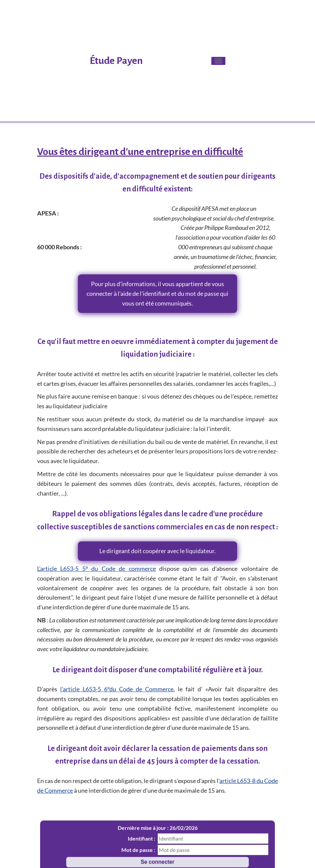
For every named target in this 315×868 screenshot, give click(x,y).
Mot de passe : (138, 850)
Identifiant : (141, 838)
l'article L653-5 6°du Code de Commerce (117, 689)
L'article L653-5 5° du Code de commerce (96, 569)
